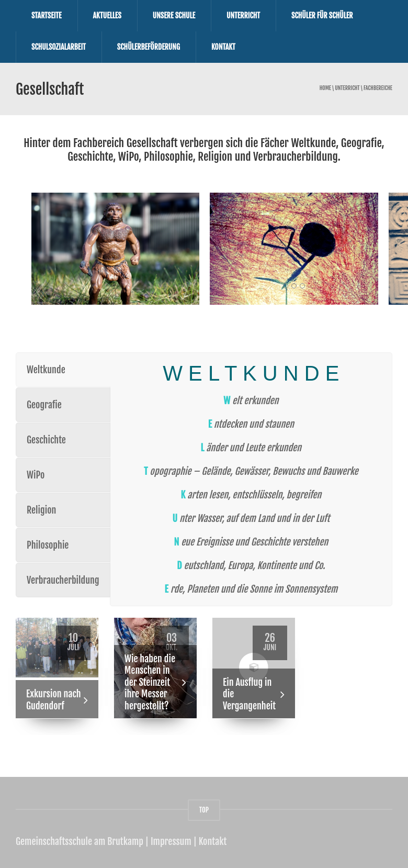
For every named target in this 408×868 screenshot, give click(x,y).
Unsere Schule (174, 15)
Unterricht (243, 15)
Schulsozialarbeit (59, 47)
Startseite (47, 15)
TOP (204, 809)
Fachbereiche (378, 88)
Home (325, 88)
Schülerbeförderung (149, 47)
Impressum (171, 841)
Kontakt (223, 47)
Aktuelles (107, 15)
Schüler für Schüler (322, 15)
